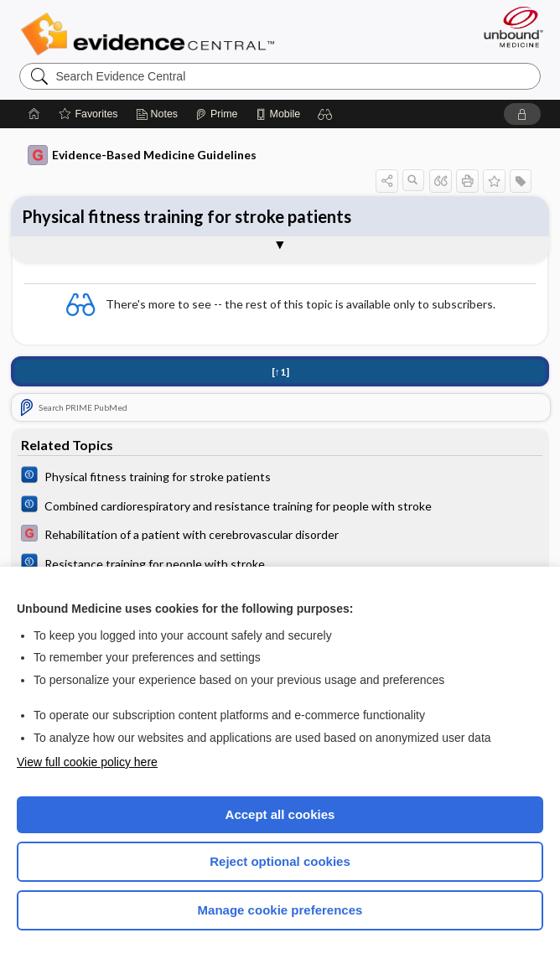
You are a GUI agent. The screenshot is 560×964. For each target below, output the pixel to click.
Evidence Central (151, 34)
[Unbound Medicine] (508, 27)
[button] (325, 114)
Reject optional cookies (280, 861)
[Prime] (216, 114)
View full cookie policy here (87, 762)
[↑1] (280, 372)
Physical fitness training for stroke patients (187, 216)
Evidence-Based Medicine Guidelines (142, 155)
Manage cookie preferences (280, 910)
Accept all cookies (280, 814)
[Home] (34, 114)
